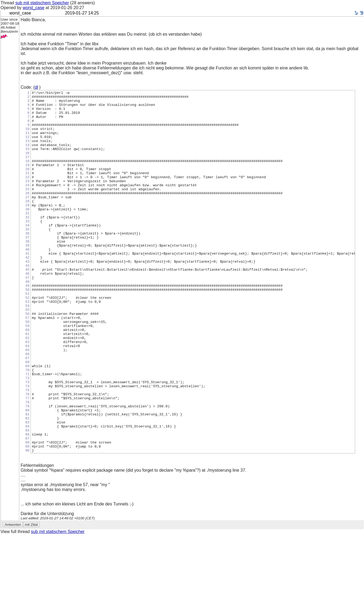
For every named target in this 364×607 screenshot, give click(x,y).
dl (36, 87)
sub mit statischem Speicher (42, 3)
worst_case (34, 8)
